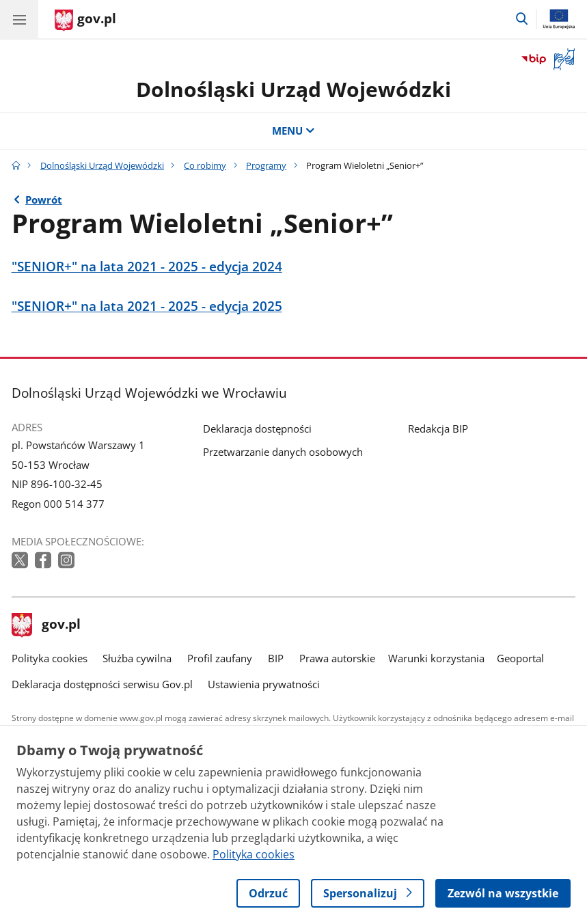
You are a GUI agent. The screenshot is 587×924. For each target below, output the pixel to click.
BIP (276, 658)
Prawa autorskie (337, 658)
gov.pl (46, 625)
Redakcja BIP (438, 429)
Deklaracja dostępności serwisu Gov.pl (102, 684)
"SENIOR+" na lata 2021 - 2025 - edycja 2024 (147, 267)
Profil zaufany (220, 658)
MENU (293, 131)
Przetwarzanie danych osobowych (283, 452)
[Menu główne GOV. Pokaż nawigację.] (19, 19)
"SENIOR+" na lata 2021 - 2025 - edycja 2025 (147, 306)
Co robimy (205, 165)
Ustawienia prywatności (264, 684)
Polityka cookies (50, 658)
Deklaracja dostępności (257, 429)
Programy (266, 165)
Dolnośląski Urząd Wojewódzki (293, 89)
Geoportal (520, 658)
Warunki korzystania (436, 658)
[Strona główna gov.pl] (85, 21)
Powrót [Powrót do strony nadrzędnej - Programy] (44, 200)
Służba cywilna (137, 658)
